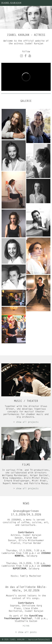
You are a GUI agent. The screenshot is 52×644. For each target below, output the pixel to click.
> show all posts (26, 632)
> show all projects (26, 422)
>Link (26, 626)
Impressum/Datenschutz (39, 639)
